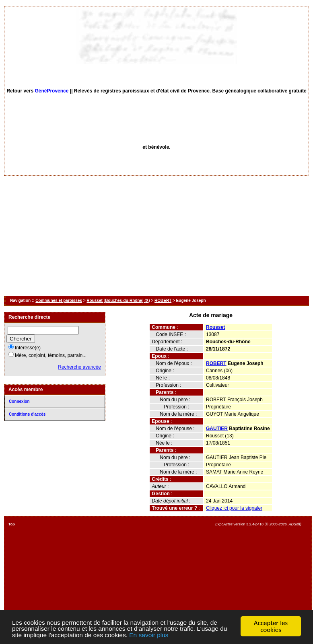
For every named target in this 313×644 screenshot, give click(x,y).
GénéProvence (51, 91)
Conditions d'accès (27, 414)
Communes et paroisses (59, 300)
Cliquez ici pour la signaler (234, 508)
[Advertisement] (156, 236)
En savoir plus (197, 635)
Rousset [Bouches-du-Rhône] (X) (118, 300)
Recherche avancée (79, 367)
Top (12, 524)
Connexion (19, 401)
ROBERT (163, 300)
